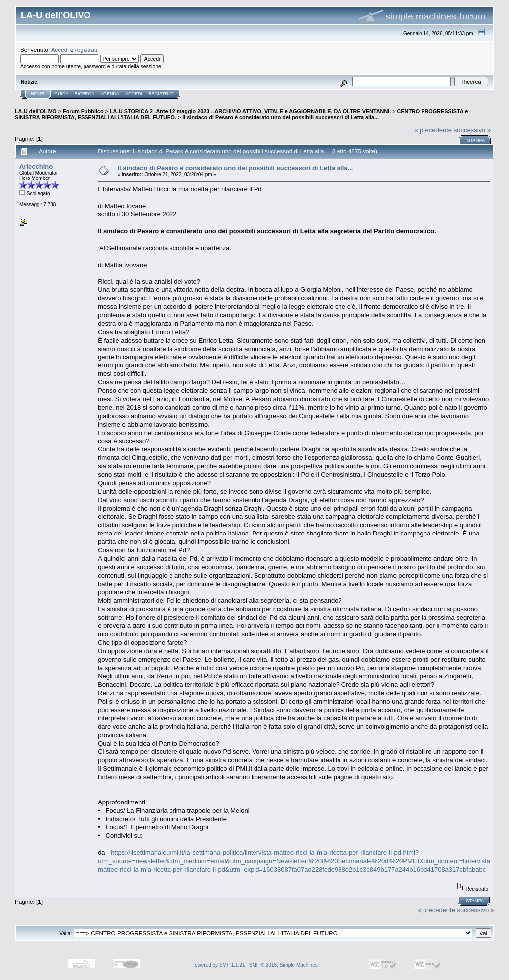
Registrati (161, 94)
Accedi (60, 49)
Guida (61, 94)
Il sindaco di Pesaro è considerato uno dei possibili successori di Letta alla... (281, 117)
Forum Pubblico (83, 111)
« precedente (433, 130)
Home (38, 94)
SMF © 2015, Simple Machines (283, 965)
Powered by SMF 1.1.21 (218, 965)
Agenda (110, 94)
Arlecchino (36, 166)
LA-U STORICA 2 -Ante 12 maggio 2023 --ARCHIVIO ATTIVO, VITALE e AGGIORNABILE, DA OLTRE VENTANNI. (250, 111)
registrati (86, 49)
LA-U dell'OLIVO (36, 111)
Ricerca (85, 94)
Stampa (476, 140)
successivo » (472, 130)
